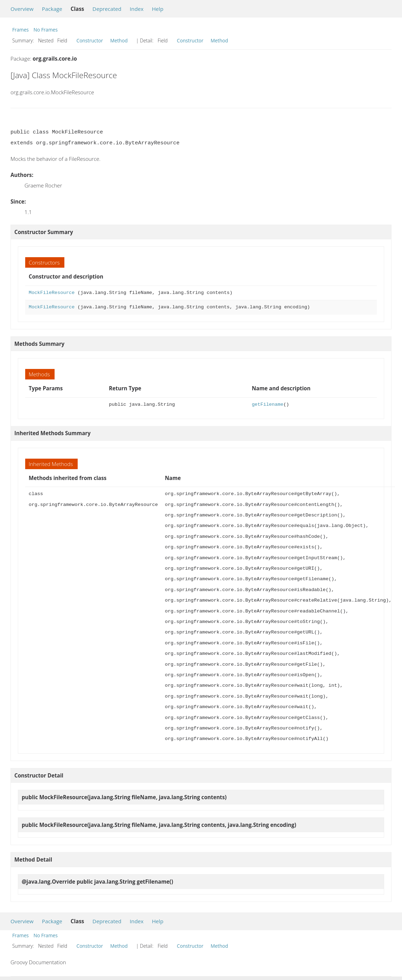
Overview (22, 9)
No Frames (46, 30)
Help (158, 9)
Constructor (90, 40)
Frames (20, 30)
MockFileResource (52, 293)
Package (52, 9)
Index (137, 9)
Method (119, 40)
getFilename (268, 405)
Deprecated (107, 9)
